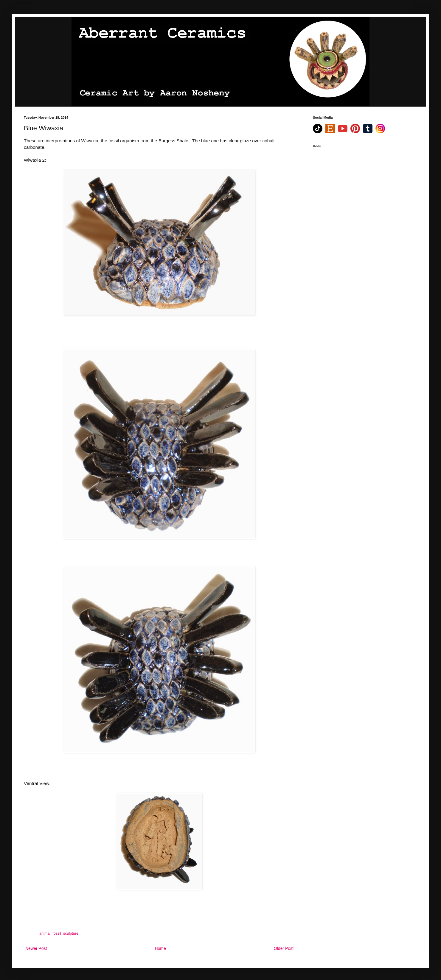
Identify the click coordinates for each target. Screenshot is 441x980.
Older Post (284, 948)
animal (45, 933)
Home (160, 948)
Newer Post (36, 948)
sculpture (71, 933)
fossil (57, 933)
